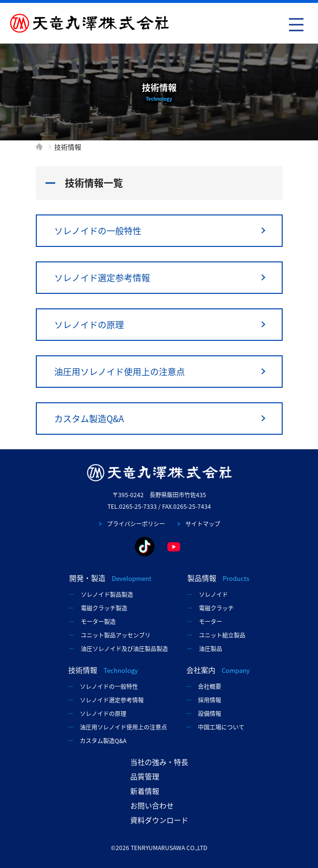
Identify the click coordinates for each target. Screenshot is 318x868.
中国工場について (221, 727)
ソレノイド (213, 594)
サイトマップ (203, 524)
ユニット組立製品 (222, 635)
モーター (211, 622)
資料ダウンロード (159, 820)
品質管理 (145, 777)
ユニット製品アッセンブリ (116, 635)
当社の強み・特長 (159, 762)
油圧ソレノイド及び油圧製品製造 (124, 649)
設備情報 (210, 714)
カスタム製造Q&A (89, 419)
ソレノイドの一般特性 (98, 231)
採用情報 (210, 700)
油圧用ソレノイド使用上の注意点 (120, 372)
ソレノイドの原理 (89, 325)
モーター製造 (98, 622)
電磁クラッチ (216, 608)
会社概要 (210, 686)
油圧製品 (211, 649)
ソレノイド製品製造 (107, 594)
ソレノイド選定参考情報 (102, 278)
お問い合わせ (152, 806)
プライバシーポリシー (136, 524)
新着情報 (145, 791)
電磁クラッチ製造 (104, 608)
